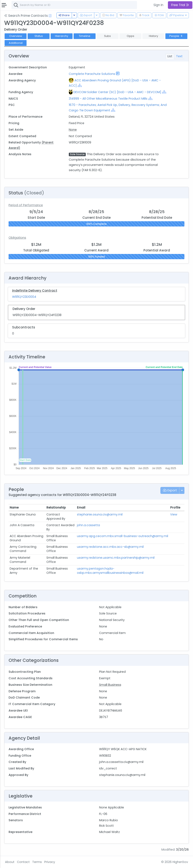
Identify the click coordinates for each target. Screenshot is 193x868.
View (174, 514)
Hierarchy (62, 36)
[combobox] (74, 5)
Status (39, 36)
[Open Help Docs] (50, 16)
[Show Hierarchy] (80, 85)
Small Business (110, 685)
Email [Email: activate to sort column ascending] (81, 508)
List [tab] (170, 56)
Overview (16, 36)
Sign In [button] (158, 5)
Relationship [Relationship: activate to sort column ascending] (56, 508)
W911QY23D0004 (24, 297)
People (176, 36)
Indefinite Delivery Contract (35, 291)
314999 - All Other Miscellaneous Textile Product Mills (109, 99)
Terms (37, 862)
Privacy (50, 862)
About (10, 862)
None (73, 130)
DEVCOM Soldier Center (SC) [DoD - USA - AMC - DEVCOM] (117, 92)
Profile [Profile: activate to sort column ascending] (175, 508)
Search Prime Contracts (26, 16)
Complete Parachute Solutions (92, 74)
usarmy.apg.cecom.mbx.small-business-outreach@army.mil (123, 536)
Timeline (85, 36)
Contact (23, 862)
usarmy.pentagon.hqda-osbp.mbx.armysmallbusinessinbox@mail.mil (110, 571)
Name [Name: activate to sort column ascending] (14, 508)
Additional (16, 43)
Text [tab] (179, 56)
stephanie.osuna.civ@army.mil (100, 514)
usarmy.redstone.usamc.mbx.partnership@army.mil (116, 558)
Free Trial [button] (180, 5)
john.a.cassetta (88, 525)
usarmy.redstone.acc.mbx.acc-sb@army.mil (110, 547)
